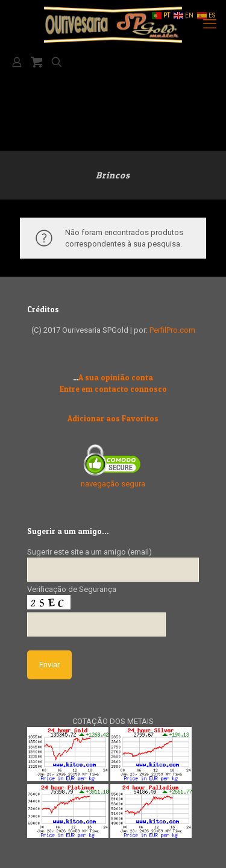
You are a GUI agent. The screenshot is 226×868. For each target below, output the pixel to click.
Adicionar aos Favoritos (113, 418)
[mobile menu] (210, 24)
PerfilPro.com (172, 330)
